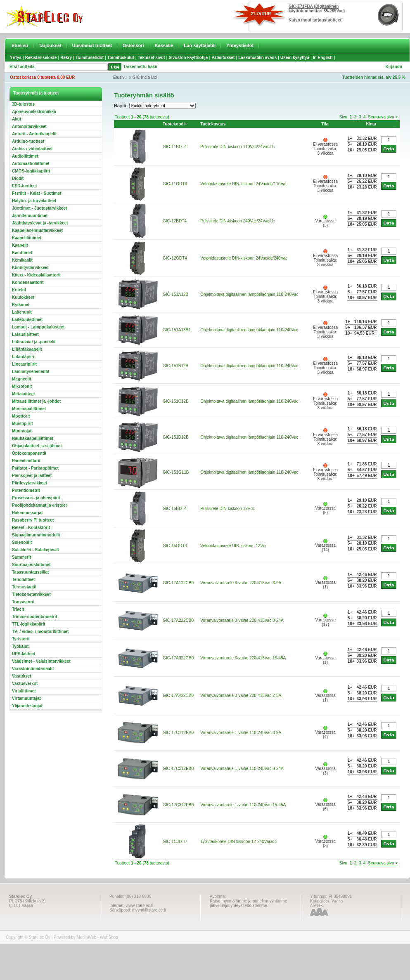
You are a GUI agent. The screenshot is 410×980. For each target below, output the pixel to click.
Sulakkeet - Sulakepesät (36, 550)
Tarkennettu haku (141, 67)
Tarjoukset (50, 45)
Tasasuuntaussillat (30, 572)
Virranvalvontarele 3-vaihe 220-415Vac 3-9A (241, 583)
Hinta (371, 124)
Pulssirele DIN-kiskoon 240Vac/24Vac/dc (237, 221)
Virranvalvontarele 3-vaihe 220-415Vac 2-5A (241, 695)
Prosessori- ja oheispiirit (36, 498)
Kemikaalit (22, 260)
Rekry (66, 58)
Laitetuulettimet (27, 320)
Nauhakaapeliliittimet (33, 438)
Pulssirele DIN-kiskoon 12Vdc (228, 509)
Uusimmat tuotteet (92, 45)
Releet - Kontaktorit (31, 528)
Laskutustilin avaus (257, 58)
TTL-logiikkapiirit (29, 624)
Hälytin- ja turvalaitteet (34, 201)
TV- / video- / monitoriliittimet (40, 632)
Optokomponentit (29, 453)
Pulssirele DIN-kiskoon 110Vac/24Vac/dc (237, 147)
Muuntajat (22, 431)
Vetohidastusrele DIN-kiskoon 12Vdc (234, 546)
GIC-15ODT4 (175, 546)
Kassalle (164, 45)
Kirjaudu (394, 67)
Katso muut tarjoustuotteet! (316, 20)
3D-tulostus (23, 104)
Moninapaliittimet (29, 409)
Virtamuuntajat (26, 698)
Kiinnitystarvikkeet (30, 268)
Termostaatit (24, 587)
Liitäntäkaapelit (27, 349)
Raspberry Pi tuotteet (33, 520)
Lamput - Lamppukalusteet (38, 327)
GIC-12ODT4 (175, 258)
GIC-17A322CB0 (178, 658)
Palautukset (223, 58)
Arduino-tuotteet (28, 141)
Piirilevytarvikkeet (30, 483)
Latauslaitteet (25, 334)
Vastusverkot (25, 684)
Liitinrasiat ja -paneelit (34, 342)
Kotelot (19, 290)
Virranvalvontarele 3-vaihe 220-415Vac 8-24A (242, 620)
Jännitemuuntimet (30, 216)
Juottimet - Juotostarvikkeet (39, 208)
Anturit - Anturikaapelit (34, 134)
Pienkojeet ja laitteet (32, 476)
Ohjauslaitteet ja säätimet (37, 446)
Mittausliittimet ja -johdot (36, 401)
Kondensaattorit (28, 282)
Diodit (18, 178)
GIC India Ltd (145, 77)
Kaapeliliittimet (27, 238)
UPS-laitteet (24, 654)
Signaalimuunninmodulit (36, 535)
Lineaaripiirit (24, 364)
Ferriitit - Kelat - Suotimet (37, 193)
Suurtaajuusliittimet (31, 565)
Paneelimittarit (26, 461)
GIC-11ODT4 (175, 184)
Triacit (18, 609)
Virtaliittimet (24, 691)
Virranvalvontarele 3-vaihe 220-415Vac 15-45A (243, 658)
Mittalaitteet (24, 394)
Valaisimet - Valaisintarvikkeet (41, 661)
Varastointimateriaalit (33, 669)
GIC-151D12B (176, 437)
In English (323, 58)
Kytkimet (21, 305)
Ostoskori (133, 45)
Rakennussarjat (27, 513)
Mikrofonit (22, 386)
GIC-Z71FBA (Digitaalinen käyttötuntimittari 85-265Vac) (317, 9)
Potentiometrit (26, 490)
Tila (325, 124)
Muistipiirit (23, 424)
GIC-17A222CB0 (178, 620)
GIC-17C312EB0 (178, 805)
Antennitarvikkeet (29, 126)
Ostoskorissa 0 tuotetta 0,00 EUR (42, 77)
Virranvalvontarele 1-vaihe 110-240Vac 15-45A (243, 805)
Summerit (21, 557)
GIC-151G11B (176, 472)
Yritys (16, 58)
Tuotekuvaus (213, 124)
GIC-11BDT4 (175, 147)
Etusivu (20, 45)
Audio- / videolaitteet (32, 149)
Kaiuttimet (22, 253)
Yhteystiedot (240, 45)
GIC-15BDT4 (175, 509)
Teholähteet (23, 580)
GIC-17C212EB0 (178, 769)
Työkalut (20, 646)
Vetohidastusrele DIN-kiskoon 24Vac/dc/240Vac (244, 258)
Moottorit (21, 416)
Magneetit (22, 379)
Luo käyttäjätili (200, 45)
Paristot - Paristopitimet (35, 468)
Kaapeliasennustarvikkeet (37, 230)
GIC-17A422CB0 (178, 695)
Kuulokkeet (23, 297)
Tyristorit (21, 639)
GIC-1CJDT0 (175, 842)
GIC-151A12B (175, 294)
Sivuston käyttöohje (188, 58)
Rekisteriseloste (41, 58)
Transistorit (23, 602)
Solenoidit (22, 542)
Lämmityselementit (31, 372)
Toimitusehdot (90, 58)
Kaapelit (20, 245)
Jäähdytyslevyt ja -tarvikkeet (40, 223)
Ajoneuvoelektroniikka (34, 112)
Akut (17, 119)
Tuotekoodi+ (175, 124)
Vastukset (22, 676)
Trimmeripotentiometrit (34, 617)
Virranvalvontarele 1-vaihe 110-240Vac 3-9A (241, 733)
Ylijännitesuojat (27, 706)
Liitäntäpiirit (24, 357)
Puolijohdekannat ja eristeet (39, 505)
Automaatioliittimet (31, 164)
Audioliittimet (25, 156)
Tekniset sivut (152, 58)
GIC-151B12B (175, 366)
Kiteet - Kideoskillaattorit (36, 275)
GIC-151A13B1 (177, 330)
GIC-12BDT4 (175, 221)
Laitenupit (22, 312)
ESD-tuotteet (25, 186)
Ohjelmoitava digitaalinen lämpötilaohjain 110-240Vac (249, 294)
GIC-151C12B (176, 401)
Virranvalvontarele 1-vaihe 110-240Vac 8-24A (242, 769)
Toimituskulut (121, 58)
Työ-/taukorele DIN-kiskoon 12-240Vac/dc (238, 842)
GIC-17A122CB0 (178, 583)
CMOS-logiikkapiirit (31, 171)
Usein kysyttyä (295, 58)
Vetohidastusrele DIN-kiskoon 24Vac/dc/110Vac (244, 184)
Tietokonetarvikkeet (31, 594)
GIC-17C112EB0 (178, 733)
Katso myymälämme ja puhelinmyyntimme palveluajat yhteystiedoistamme (248, 903)
